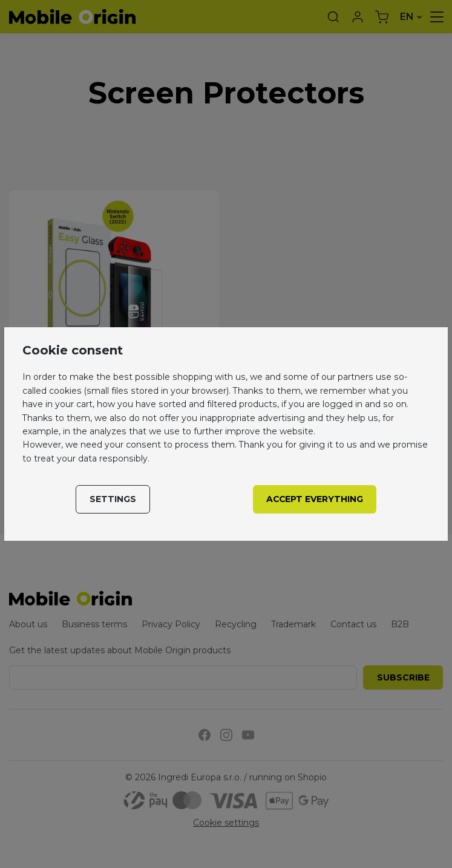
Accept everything (315, 499)
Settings (113, 499)
